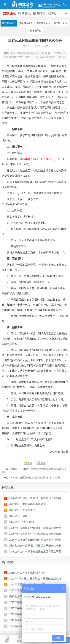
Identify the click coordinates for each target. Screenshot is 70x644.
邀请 (43, 463)
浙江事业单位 (60, 23)
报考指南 (39, 13)
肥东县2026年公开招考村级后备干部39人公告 (35, 546)
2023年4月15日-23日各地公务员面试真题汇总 (35, 579)
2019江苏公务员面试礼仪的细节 (28, 573)
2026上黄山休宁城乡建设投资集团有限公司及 (35, 552)
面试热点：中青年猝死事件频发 (28, 504)
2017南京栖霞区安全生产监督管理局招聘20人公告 (35, 478)
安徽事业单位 (26, 23)
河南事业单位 (43, 23)
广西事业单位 (35, 31)
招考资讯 (25, 13)
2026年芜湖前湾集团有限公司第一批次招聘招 (35, 540)
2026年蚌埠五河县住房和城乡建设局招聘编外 (35, 534)
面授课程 (9, 13)
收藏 (30, 463)
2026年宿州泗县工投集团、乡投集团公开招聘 (35, 498)
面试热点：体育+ (19, 516)
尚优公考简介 (17, 596)
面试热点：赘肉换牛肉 (22, 510)
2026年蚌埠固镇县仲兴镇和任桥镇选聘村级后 (35, 528)
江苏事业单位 (9, 23)
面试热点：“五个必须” (22, 522)
